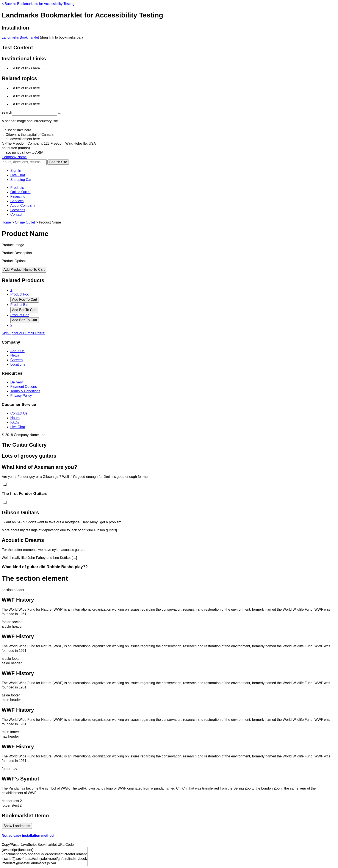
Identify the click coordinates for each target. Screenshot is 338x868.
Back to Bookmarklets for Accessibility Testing (38, 4)
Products (17, 188)
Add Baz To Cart (25, 320)
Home (6, 222)
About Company (23, 206)
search (7, 112)
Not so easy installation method (28, 836)
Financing (18, 196)
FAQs (15, 422)
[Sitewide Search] (24, 162)
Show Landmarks (17, 826)
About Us (17, 351)
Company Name (14, 157)
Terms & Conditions (25, 391)
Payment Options (24, 387)
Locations (18, 210)
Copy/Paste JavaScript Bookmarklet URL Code (38, 845)
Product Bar (19, 305)
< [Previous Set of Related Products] (11, 290)
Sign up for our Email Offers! (23, 333)
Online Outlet (20, 192)
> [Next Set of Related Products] (11, 325)
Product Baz (20, 315)
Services (17, 201)
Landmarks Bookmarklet (20, 37)
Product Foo (20, 294)
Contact (16, 214)
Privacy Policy (21, 396)
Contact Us (19, 413)
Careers (16, 360)
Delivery (17, 382)
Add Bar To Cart (24, 310)
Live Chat (18, 175)
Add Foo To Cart (25, 299)
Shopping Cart (21, 180)
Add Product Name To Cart (24, 270)
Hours (15, 418)
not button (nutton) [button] (16, 148)
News (15, 355)
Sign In (16, 171)
